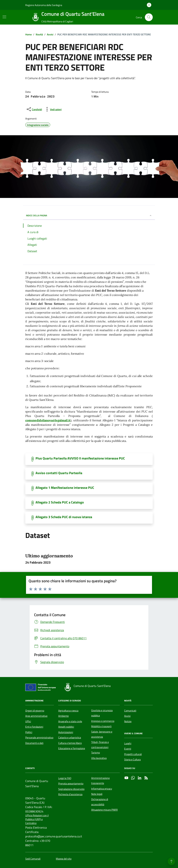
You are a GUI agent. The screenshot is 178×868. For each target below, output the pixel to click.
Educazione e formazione (72, 748)
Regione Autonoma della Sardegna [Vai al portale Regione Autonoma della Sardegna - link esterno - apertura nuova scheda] (44, 5)
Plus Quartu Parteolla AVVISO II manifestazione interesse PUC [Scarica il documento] (80, 458)
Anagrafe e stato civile (70, 721)
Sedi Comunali (33, 859)
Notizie (128, 721)
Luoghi (128, 743)
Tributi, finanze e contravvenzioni (100, 745)
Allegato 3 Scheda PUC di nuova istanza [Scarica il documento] (64, 517)
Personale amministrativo (39, 738)
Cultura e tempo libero (70, 743)
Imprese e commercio (103, 721)
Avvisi (127, 716)
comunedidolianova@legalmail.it (48, 420)
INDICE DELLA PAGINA (89, 215)
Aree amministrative (36, 716)
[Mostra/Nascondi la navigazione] (4, 17)
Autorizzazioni (66, 732)
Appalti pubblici (66, 727)
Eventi (128, 749)
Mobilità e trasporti (101, 726)
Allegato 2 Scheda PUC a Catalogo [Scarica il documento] (60, 502)
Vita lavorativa (99, 758)
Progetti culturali (133, 754)
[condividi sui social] (34, 109)
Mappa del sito (64, 859)
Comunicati (130, 711)
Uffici (28, 721)
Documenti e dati (34, 743)
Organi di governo (35, 711)
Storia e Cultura (132, 759)
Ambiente (63, 716)
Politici (29, 732)
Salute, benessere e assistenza (102, 734)
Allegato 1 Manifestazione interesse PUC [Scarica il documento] (65, 488)
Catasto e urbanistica (70, 738)
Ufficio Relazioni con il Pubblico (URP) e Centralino (37, 819)
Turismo (96, 753)
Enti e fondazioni (34, 727)
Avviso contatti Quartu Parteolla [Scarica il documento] (59, 473)
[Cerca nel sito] (149, 17)
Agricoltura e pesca (68, 711)
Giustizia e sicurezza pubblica (102, 713)
